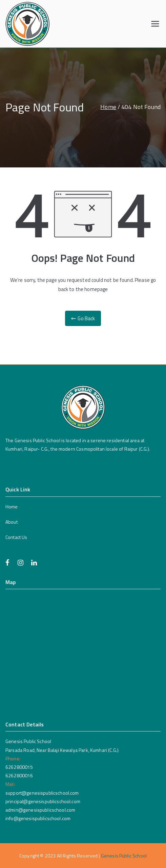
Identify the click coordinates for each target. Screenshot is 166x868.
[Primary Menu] (155, 24)
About (12, 522)
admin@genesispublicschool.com (40, 810)
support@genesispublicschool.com (42, 793)
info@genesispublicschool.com (38, 818)
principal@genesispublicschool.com (43, 801)
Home (12, 507)
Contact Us (16, 537)
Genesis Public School (124, 856)
